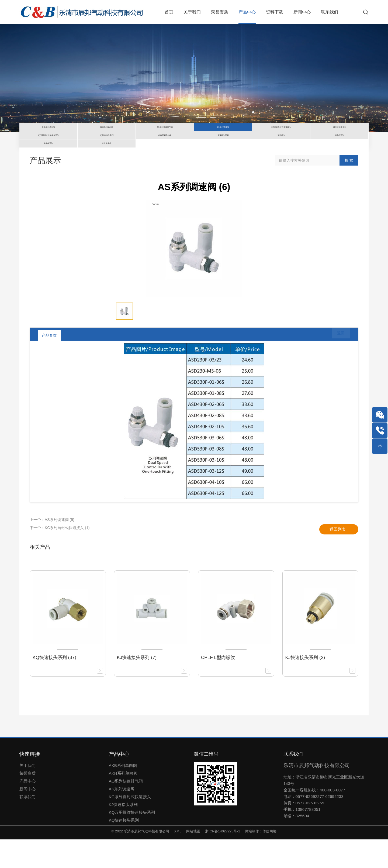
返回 (337, 364)
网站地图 (193, 860)
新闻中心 (27, 817)
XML (178, 860)
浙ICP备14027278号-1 (223, 860)
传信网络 (269, 860)
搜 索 (349, 189)
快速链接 (30, 782)
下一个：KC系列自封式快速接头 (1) (60, 556)
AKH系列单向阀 (123, 802)
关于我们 (27, 794)
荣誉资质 (27, 802)
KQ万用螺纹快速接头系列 (132, 841)
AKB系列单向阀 (123, 794)
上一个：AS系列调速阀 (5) (52, 548)
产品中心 (27, 809)
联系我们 (27, 825)
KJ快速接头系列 (123, 833)
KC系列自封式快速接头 (130, 825)
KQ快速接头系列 (124, 848)
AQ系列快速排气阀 (126, 809)
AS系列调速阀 (122, 817)
